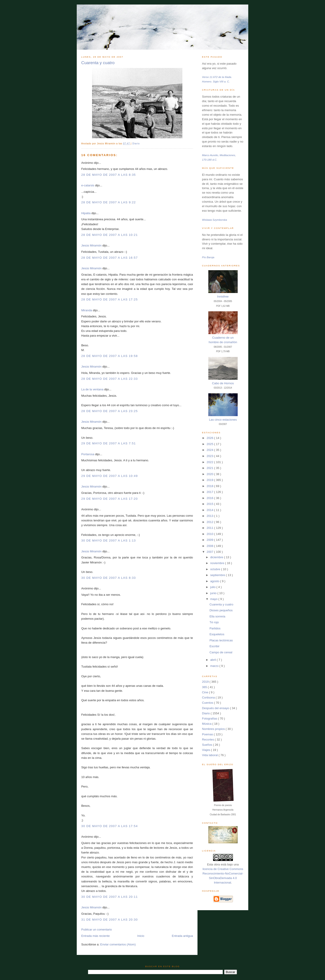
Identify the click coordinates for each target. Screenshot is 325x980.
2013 (210, 516)
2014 (210, 510)
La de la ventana (92, 389)
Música (207, 724)
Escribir (214, 646)
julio (213, 587)
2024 (210, 450)
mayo (214, 599)
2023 (210, 456)
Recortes (208, 740)
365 (205, 687)
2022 (210, 462)
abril (213, 660)
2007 (210, 552)
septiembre (218, 575)
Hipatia (86, 213)
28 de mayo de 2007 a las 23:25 (110, 411)
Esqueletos (217, 634)
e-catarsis (88, 185)
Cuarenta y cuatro (98, 63)
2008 (210, 546)
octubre (216, 569)
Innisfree (223, 297)
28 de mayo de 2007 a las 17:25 (110, 299)
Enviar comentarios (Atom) (118, 944)
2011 (210, 528)
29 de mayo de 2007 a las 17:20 (110, 499)
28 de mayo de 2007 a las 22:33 (110, 379)
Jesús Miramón (91, 245)
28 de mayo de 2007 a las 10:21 (110, 235)
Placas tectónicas (221, 640)
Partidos (215, 628)
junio (214, 593)
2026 (210, 438)
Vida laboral (210, 755)
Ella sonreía (217, 616)
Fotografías (210, 719)
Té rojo (214, 622)
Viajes (207, 750)
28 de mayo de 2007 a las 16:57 (110, 258)
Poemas (208, 734)
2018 (210, 486)
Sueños (208, 745)
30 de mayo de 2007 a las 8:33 (109, 578)
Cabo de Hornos (223, 383)
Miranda (87, 310)
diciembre (217, 557)
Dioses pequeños (221, 610)
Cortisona (209, 697)
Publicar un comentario (97, 930)
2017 (210, 492)
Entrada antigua (182, 936)
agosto (215, 581)
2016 (210, 498)
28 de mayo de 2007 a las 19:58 (110, 356)
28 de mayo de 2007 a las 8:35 (109, 175)
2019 (210, 480)
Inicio (141, 936)
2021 (210, 468)
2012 (210, 522)
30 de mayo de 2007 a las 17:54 (110, 826)
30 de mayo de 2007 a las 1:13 (109, 540)
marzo (215, 666)
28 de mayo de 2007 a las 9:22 (109, 202)
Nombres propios (214, 729)
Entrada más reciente (95, 936)
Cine (205, 692)
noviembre (218, 563)
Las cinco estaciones (223, 420)
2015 (210, 504)
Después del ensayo (216, 708)
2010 (210, 534)
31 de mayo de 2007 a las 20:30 (110, 920)
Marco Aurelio (210, 155)
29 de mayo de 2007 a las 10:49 (110, 476)
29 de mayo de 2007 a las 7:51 (109, 443)
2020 (210, 474)
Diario (136, 144)
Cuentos (208, 703)
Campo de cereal (221, 652)
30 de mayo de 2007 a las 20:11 (110, 897)
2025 (210, 444)
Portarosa (88, 454)
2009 (210, 540)
